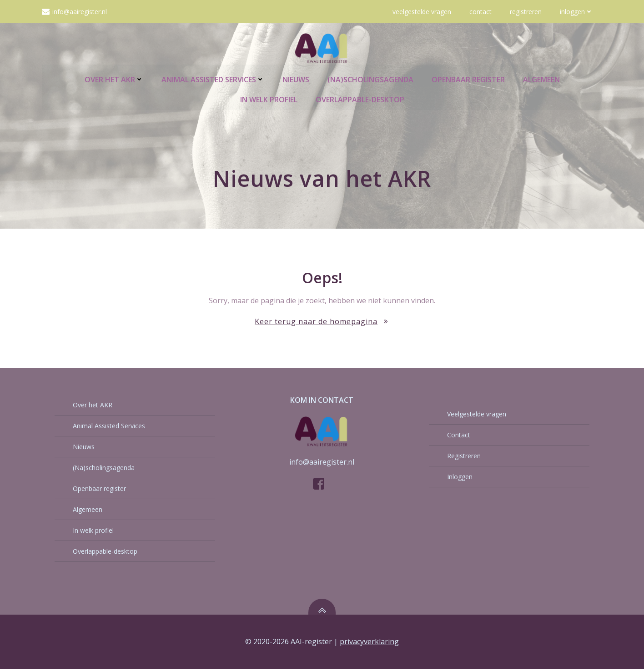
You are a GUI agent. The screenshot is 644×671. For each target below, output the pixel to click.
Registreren (526, 12)
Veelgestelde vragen (422, 12)
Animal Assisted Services (213, 79)
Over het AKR (114, 79)
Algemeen (541, 79)
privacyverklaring (369, 644)
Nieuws (296, 79)
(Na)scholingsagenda (370, 79)
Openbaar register (468, 79)
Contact (480, 12)
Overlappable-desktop (360, 99)
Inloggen (576, 12)
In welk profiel (269, 99)
